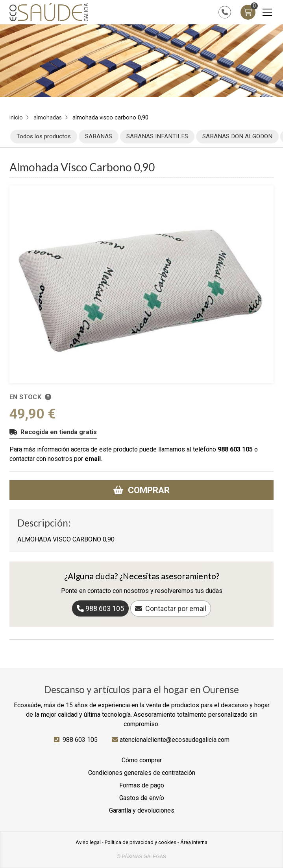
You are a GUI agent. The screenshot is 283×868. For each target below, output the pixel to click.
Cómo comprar (142, 760)
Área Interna (194, 842)
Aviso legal (88, 842)
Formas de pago (142, 785)
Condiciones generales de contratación (142, 773)
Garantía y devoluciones (142, 810)
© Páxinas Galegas (141, 857)
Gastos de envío (142, 798)
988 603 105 (235, 449)
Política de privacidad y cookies (141, 842)
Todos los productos (44, 136)
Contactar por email (176, 608)
